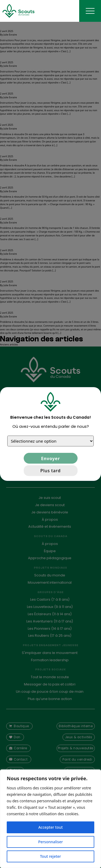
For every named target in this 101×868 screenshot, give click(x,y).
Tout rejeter (50, 856)
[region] (50, 819)
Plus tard (50, 471)
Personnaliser (51, 842)
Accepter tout (50, 827)
